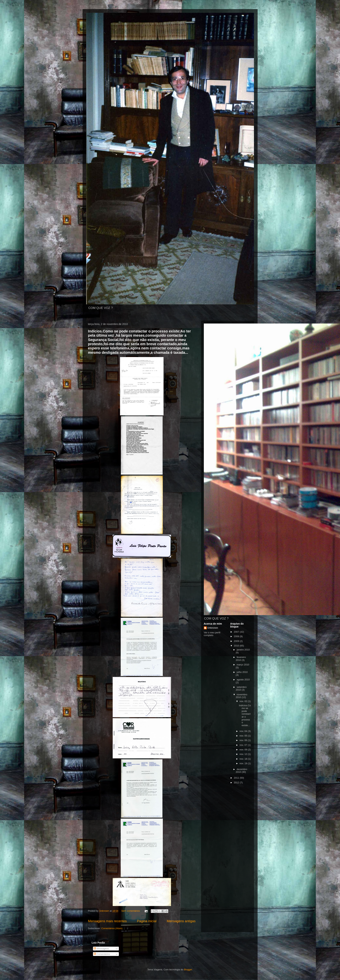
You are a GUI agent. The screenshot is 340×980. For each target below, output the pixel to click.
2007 (237, 632)
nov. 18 (244, 759)
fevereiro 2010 (241, 659)
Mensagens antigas (181, 921)
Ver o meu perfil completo (212, 634)
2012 (237, 783)
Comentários (102, 954)
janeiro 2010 (243, 650)
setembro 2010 (241, 688)
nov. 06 (244, 740)
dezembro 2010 (241, 771)
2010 (237, 646)
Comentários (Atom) (112, 928)
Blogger (188, 970)
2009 (237, 641)
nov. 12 (244, 754)
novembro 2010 (241, 696)
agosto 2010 (243, 680)
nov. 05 (244, 736)
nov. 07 (244, 745)
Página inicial (147, 921)
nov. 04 (244, 731)
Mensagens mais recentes (107, 921)
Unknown (213, 628)
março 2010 (243, 665)
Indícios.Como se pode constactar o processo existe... (245, 715)
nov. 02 (244, 701)
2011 (237, 778)
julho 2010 (242, 672)
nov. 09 (244, 750)
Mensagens (101, 949)
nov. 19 (244, 763)
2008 (237, 636)
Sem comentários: (131, 911)
